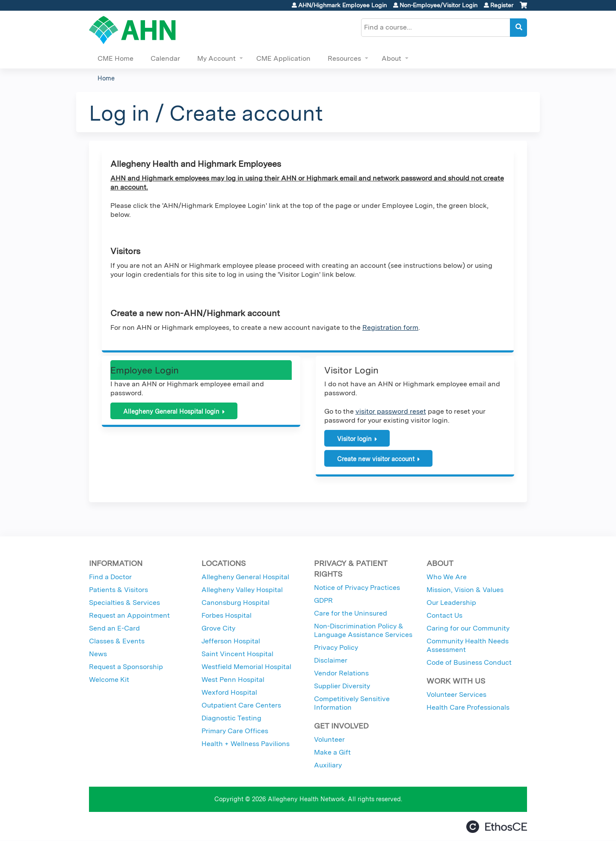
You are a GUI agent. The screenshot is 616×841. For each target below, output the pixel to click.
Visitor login (354, 439)
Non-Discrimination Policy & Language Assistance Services (363, 630)
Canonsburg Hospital (235, 603)
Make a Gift (332, 752)
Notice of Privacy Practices (357, 588)
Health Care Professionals (468, 707)
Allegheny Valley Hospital (242, 590)
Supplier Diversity (342, 686)
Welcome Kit (109, 680)
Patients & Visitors (118, 590)
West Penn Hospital (233, 680)
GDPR (323, 600)
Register (502, 5)
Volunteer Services (456, 694)
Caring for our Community (468, 628)
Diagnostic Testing (231, 718)
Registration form (390, 327)
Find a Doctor (110, 577)
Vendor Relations (341, 673)
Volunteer (329, 739)
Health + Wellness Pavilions (246, 744)
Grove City (218, 628)
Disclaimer (331, 660)
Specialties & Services (124, 603)
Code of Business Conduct (469, 662)
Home (106, 78)
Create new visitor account (376, 459)
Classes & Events (117, 641)
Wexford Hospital (229, 692)
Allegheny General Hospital (245, 577)
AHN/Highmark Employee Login (342, 5)
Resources (344, 58)
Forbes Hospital (227, 615)
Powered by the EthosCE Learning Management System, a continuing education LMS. (497, 827)
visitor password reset (391, 411)
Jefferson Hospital (231, 641)
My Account (216, 58)
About (391, 58)
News (98, 654)
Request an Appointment (129, 615)
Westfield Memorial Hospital (246, 667)
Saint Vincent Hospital (237, 654)
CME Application (283, 58)
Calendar (165, 58)
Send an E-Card (114, 628)
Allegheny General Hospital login (171, 411)
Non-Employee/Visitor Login (438, 5)
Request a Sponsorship (126, 667)
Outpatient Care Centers (241, 705)
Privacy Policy (336, 647)
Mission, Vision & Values (465, 590)
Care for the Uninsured (351, 613)
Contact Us (444, 615)
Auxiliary (328, 765)
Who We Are (447, 577)
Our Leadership (451, 603)
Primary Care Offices (235, 731)
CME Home (115, 58)
